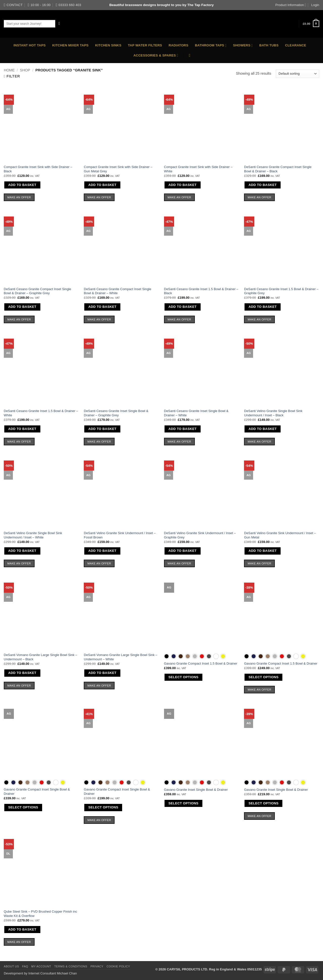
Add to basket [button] (22, 185)
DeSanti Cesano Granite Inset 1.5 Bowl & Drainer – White (41, 413)
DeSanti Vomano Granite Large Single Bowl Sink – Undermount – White (120, 657)
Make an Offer (19, 197)
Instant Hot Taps (30, 45)
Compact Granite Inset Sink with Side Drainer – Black (38, 169)
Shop (25, 70)
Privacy (97, 966)
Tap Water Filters (145, 45)
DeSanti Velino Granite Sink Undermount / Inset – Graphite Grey (200, 535)
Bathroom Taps (211, 46)
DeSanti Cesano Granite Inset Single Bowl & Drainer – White (196, 413)
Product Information (291, 5)
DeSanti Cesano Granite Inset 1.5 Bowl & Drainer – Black (201, 291)
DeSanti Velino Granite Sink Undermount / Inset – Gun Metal (280, 535)
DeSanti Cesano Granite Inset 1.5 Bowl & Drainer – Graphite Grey (281, 291)
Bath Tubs (269, 45)
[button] (311, 24)
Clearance (296, 45)
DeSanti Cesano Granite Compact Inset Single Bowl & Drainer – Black (278, 169)
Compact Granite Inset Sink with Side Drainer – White (198, 169)
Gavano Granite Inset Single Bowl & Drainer (196, 790)
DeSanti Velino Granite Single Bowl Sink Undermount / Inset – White (33, 535)
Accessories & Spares (156, 55)
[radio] (167, 656)
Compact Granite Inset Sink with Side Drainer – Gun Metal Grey (118, 169)
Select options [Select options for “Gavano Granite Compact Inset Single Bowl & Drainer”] (23, 807)
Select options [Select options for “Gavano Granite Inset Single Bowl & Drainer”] (183, 803)
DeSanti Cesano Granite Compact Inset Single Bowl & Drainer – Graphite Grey (37, 291)
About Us (11, 966)
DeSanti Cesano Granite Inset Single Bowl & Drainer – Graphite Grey (116, 413)
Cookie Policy (118, 966)
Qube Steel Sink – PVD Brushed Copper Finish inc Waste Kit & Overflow (41, 914)
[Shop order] (298, 74)
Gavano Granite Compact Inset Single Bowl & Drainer (37, 792)
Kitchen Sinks (108, 45)
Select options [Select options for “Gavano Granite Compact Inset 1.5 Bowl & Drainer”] (183, 677)
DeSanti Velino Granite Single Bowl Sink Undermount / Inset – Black (273, 413)
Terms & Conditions (71, 966)
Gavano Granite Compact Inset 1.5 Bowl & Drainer (201, 663)
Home (9, 70)
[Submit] (59, 24)
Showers (243, 46)
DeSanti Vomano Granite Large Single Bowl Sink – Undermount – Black (41, 657)
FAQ (25, 966)
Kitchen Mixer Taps (70, 45)
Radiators (178, 45)
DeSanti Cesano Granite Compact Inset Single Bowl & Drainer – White (117, 291)
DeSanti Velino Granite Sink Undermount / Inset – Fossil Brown (120, 535)
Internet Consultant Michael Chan (52, 973)
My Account (41, 966)
